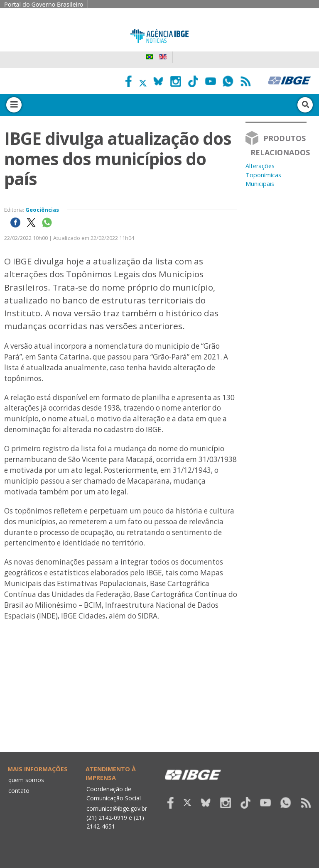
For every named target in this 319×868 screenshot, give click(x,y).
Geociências (42, 210)
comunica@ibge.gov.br (117, 808)
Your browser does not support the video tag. (121, 707)
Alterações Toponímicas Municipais (263, 175)
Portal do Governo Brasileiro (44, 4)
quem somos (26, 780)
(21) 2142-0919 (107, 818)
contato (19, 791)
